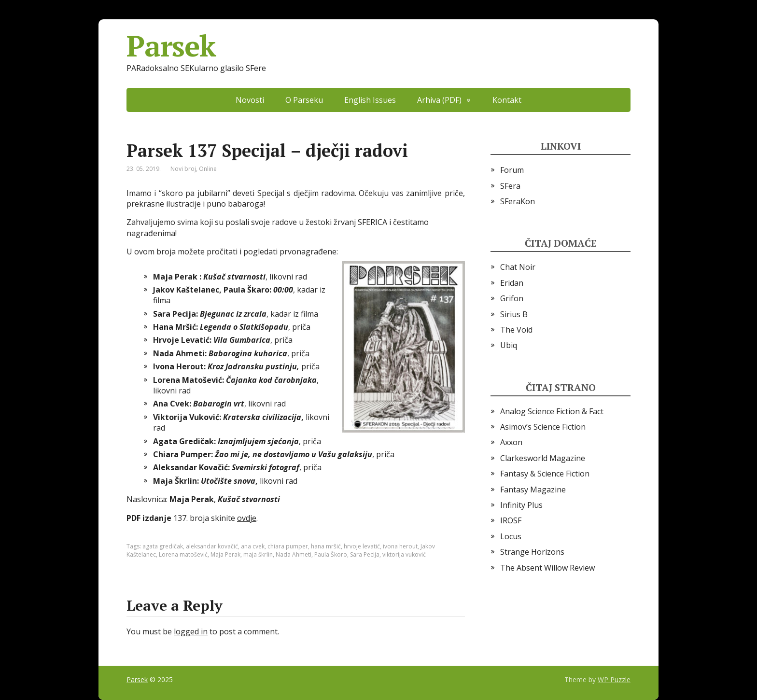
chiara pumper (288, 546)
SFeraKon (518, 201)
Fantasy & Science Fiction (545, 474)
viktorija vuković (404, 554)
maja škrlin (258, 554)
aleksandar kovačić (212, 546)
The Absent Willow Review (547, 568)
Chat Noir (518, 267)
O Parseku (304, 100)
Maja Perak (225, 554)
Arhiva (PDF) (439, 100)
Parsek (171, 46)
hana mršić (326, 546)
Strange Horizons (532, 552)
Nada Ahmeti (294, 554)
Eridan (512, 283)
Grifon (512, 298)
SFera (510, 186)
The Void (516, 330)
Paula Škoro (331, 554)
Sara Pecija (365, 554)
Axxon (511, 442)
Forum (512, 170)
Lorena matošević (183, 554)
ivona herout (400, 546)
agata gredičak (163, 546)
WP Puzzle (614, 679)
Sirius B (514, 314)
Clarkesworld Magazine (543, 458)
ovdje (247, 518)
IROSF (511, 520)
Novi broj (183, 169)
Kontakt (507, 100)
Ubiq (509, 345)
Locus (511, 536)
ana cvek (253, 546)
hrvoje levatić (362, 546)
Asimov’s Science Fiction (543, 427)
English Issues (370, 100)
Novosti (250, 100)
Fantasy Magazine (533, 490)
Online (208, 169)
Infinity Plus (521, 505)
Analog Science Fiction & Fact (552, 411)
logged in (191, 631)
